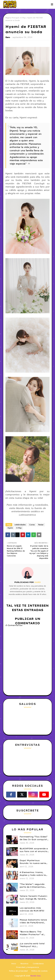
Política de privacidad (18, 971)
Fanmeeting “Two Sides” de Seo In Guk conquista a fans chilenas (34, 838)
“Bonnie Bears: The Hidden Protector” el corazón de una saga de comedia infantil (34, 933)
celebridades (20, 525)
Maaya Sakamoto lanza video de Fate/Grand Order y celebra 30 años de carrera (33, 921)
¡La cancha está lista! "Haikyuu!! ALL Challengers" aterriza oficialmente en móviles (34, 945)
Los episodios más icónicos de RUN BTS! (32, 909)
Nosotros (24, 964)
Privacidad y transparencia (27, 967)
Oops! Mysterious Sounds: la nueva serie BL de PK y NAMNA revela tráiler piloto (33, 862)
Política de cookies (39, 971)
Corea (32, 525)
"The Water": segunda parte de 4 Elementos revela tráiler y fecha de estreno (34, 886)
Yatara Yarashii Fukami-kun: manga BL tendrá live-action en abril (34, 898)
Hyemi (10, 528)
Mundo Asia (36, 976)
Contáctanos (38, 964)
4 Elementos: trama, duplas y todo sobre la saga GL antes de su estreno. (33, 874)
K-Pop (23, 18)
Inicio (14, 964)
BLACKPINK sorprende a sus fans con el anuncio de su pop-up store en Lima (34, 850)
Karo (8, 37)
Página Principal (12, 18)
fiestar (41, 525)
